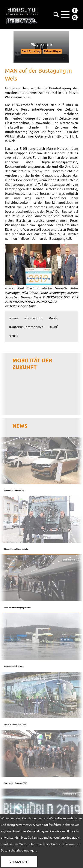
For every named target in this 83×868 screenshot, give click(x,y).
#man (14, 318)
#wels (53, 318)
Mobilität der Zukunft (32, 364)
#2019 (14, 336)
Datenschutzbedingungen (19, 850)
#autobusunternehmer (26, 327)
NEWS (20, 426)
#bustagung (33, 318)
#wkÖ (54, 327)
